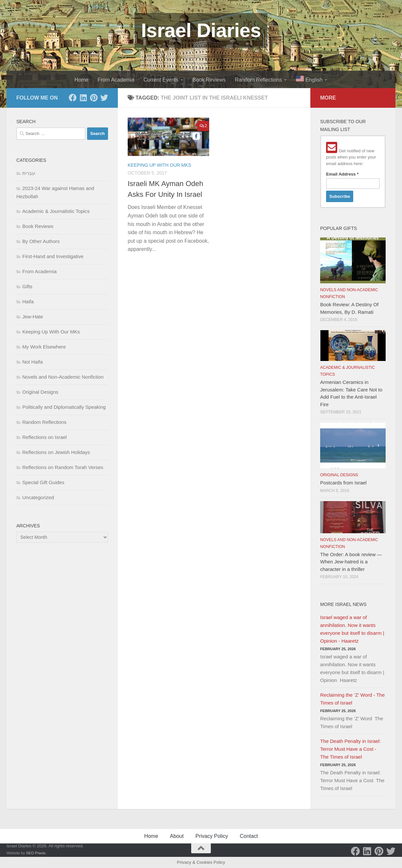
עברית (29, 173)
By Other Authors (41, 241)
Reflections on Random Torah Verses (63, 467)
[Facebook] (73, 98)
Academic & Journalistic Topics (56, 211)
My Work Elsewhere (44, 347)
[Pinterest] (94, 98)
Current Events (161, 80)
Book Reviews (209, 80)
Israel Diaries (201, 30)
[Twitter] (104, 98)
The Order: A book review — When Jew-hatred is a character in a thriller (351, 562)
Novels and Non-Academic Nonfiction (63, 377)
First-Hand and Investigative (53, 256)
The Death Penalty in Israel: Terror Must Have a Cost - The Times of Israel (350, 749)
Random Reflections (258, 80)
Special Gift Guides (43, 482)
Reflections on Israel (45, 437)
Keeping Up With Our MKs (159, 165)
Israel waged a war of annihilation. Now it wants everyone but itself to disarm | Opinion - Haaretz (352, 629)
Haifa (28, 302)
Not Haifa (33, 362)
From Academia (116, 80)
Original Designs (40, 392)
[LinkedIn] (83, 98)
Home (82, 80)
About (177, 836)
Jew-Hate (33, 317)
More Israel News (343, 604)
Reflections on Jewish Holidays (56, 452)
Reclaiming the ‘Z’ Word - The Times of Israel (352, 699)
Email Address (342, 174)
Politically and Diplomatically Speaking (64, 407)
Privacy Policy (212, 836)
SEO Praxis (36, 853)
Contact (249, 836)
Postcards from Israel (343, 483)
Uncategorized (38, 497)
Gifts (27, 286)
